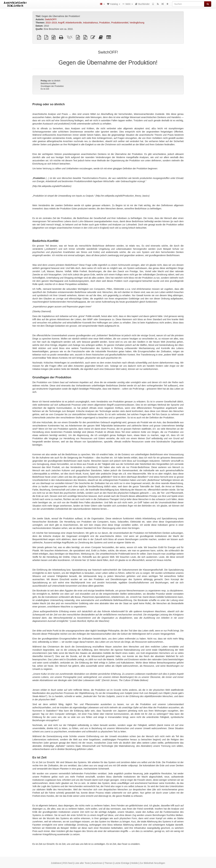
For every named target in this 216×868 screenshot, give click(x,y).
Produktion (105, 23)
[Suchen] (188, 4)
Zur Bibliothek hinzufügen (152, 863)
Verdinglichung (137, 23)
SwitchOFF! (51, 19)
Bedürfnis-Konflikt (48, 83)
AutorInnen (97, 863)
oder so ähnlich (50, 81)
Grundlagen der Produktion (52, 86)
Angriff (61, 23)
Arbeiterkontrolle (74, 23)
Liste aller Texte (82, 863)
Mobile (135, 863)
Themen (108, 863)
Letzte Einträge (122, 863)
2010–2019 (51, 23)
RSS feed (68, 863)
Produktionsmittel (120, 23)
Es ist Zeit (45, 89)
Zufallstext (56, 863)
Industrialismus (90, 23)
